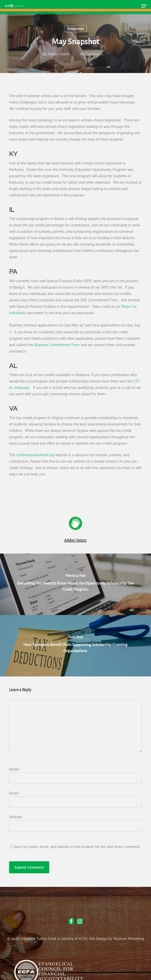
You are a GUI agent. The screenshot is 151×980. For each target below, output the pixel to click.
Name (15, 769)
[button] (144, 6)
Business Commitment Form (57, 345)
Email (15, 793)
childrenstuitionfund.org (35, 455)
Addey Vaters (59, 54)
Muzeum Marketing (129, 939)
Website (16, 817)
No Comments (92, 54)
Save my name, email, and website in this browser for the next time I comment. (77, 847)
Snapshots (75, 29)
